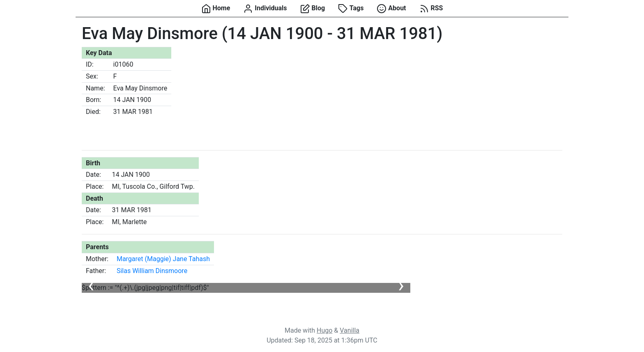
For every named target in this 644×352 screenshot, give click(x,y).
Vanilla (350, 330)
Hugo (324, 330)
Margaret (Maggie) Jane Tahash (163, 259)
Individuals (265, 9)
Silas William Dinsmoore (152, 271)
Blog (313, 9)
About (391, 9)
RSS (431, 9)
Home (216, 9)
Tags (351, 9)
